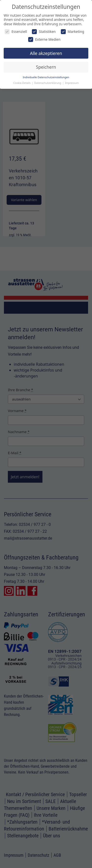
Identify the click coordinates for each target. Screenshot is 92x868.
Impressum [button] (72, 83)
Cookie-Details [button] (22, 83)
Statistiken (44, 32)
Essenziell (16, 32)
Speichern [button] (46, 67)
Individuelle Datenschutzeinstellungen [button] (46, 77)
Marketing (73, 32)
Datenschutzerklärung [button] (48, 83)
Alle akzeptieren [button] (46, 53)
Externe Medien (44, 39)
